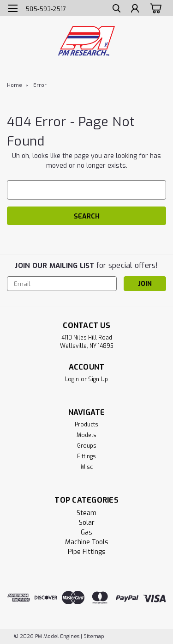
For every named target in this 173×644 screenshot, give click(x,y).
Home (15, 85)
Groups (87, 446)
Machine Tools (87, 542)
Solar (87, 523)
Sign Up (98, 379)
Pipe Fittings (87, 552)
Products (86, 425)
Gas (86, 532)
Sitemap (94, 636)
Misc (87, 467)
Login (72, 379)
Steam (86, 513)
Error (40, 85)
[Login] (135, 9)
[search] (116, 9)
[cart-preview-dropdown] (154, 8)
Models (86, 435)
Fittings (86, 456)
